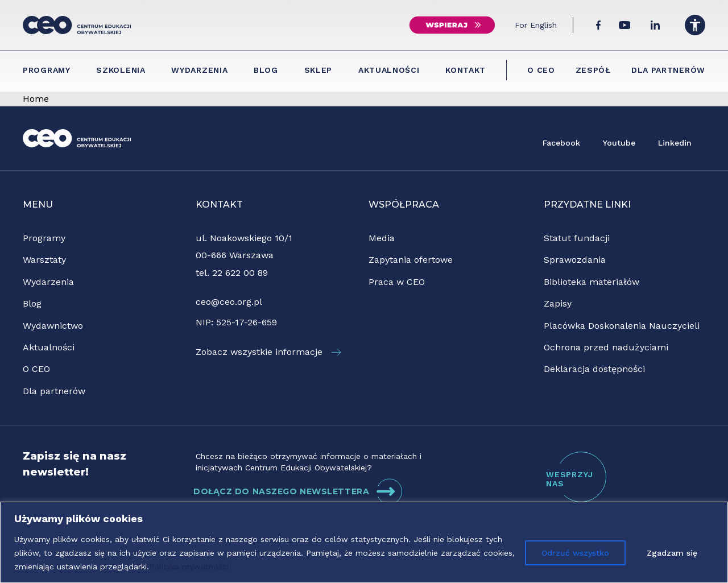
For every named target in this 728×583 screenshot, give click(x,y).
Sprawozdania (575, 260)
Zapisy (558, 303)
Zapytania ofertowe (411, 260)
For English (536, 25)
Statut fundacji (577, 238)
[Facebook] (598, 25)
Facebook (561, 143)
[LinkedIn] (655, 25)
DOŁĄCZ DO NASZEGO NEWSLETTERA (298, 491)
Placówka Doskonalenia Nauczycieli (622, 326)
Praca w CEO (397, 282)
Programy (47, 70)
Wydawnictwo (53, 326)
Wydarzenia (199, 70)
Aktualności (389, 70)
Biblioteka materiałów (591, 282)
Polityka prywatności (189, 567)
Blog (266, 70)
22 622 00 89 (240, 273)
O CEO (541, 70)
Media (382, 238)
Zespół (593, 70)
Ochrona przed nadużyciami (606, 347)
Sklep (318, 70)
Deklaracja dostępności (594, 369)
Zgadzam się (672, 553)
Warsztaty (44, 260)
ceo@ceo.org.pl (229, 302)
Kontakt (466, 70)
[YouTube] (624, 25)
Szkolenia (121, 70)
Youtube (619, 143)
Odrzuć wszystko (575, 553)
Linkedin (675, 143)
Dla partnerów (668, 70)
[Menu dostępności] (695, 25)
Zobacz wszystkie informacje (268, 352)
